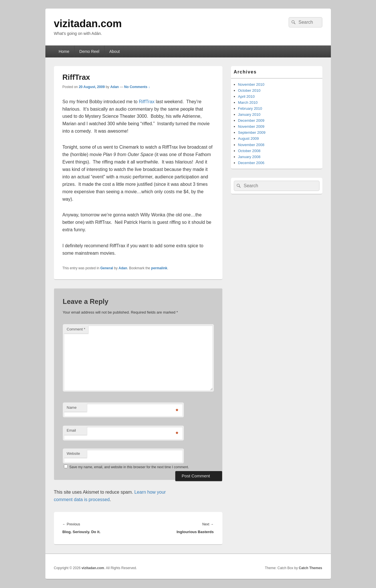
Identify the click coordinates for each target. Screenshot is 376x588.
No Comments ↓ (137, 87)
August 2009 (249, 138)
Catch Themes (310, 568)
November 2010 (251, 84)
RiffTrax (147, 102)
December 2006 (251, 163)
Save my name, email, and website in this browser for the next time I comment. (129, 467)
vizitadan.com (88, 24)
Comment (76, 329)
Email (72, 430)
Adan (114, 87)
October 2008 (249, 151)
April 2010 (247, 96)
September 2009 (252, 132)
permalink (159, 268)
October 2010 (249, 90)
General (107, 268)
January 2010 (249, 114)
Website (74, 454)
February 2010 (250, 108)
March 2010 (248, 102)
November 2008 (251, 145)
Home (64, 51)
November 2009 (251, 126)
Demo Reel (89, 51)
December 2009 (251, 120)
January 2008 (249, 157)
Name (72, 407)
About (115, 51)
